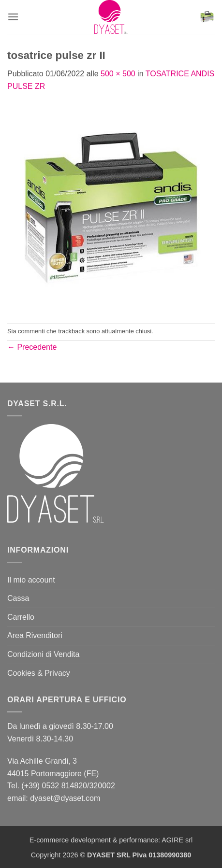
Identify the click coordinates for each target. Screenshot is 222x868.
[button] (13, 17)
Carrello (21, 617)
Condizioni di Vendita (43, 654)
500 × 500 (118, 74)
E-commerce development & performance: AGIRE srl (111, 840)
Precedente (32, 347)
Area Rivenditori (35, 635)
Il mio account (31, 580)
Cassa (18, 598)
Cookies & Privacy (39, 673)
